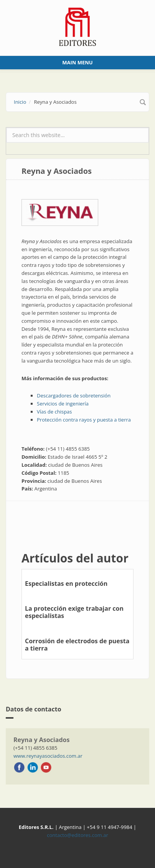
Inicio (20, 102)
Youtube (46, 767)
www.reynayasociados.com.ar (48, 756)
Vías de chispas (54, 412)
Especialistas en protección (66, 584)
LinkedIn (33, 767)
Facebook (19, 767)
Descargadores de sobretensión (74, 396)
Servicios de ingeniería (63, 404)
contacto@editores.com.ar (77, 835)
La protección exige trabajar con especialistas (74, 612)
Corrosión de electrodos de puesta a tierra (77, 645)
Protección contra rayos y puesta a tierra (84, 420)
